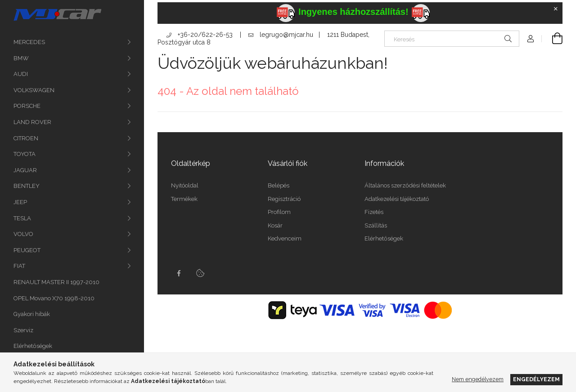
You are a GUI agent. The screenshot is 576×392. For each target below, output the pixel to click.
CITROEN (26, 138)
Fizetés (374, 212)
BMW (21, 58)
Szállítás (376, 225)
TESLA (22, 218)
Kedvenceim (285, 238)
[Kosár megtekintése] (552, 39)
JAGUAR (25, 170)
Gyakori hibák (32, 314)
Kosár (275, 225)
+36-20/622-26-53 (200, 35)
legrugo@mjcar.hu (281, 35)
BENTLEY (27, 186)
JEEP (20, 202)
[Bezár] (556, 9)
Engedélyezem (536, 379)
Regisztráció (284, 199)
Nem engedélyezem (478, 379)
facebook (179, 273)
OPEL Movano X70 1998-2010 (54, 298)
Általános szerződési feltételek (405, 185)
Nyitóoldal (185, 185)
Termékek (184, 199)
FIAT (19, 266)
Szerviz (23, 330)
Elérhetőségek (33, 346)
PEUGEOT (27, 250)
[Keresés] (452, 39)
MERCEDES (29, 42)
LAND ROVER (32, 122)
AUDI (21, 74)
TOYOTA (25, 154)
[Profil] (531, 39)
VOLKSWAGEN (34, 90)
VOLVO (23, 234)
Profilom (279, 212)
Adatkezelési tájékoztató (397, 199)
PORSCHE (27, 106)
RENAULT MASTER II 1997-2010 (56, 282)
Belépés (279, 185)
